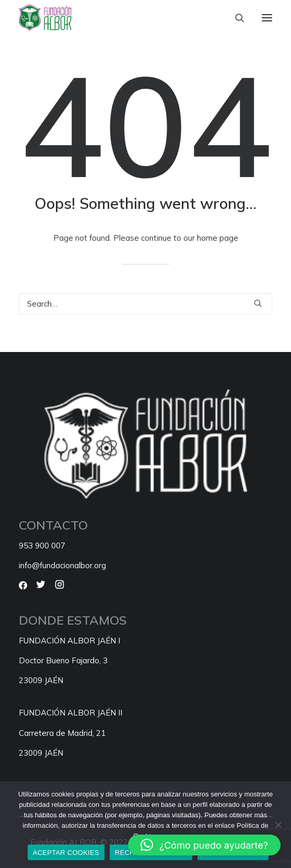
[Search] (235, 18)
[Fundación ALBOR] (45, 18)
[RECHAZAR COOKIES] (278, 825)
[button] (267, 18)
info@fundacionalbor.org (62, 565)
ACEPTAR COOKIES (66, 853)
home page (218, 238)
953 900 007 (42, 546)
